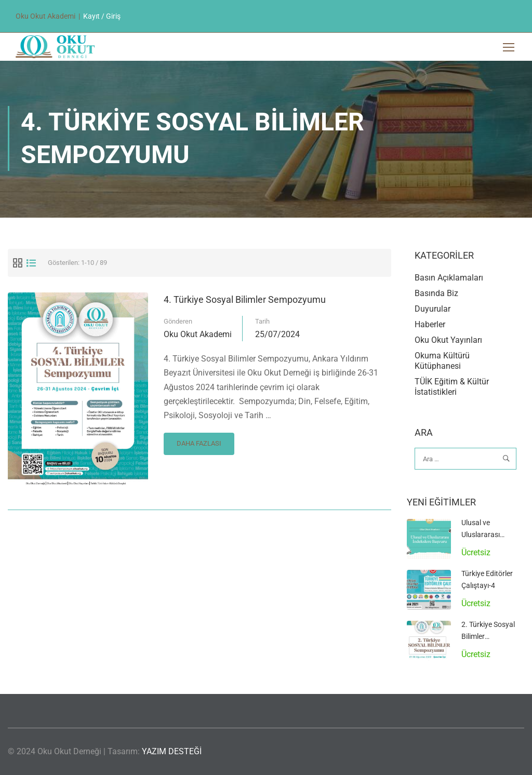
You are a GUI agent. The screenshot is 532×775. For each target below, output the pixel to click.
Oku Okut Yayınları (448, 342)
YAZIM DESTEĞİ (172, 751)
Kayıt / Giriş (102, 16)
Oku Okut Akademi (198, 335)
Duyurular (433, 310)
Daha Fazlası (199, 441)
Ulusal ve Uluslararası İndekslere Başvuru (492, 536)
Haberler (430, 326)
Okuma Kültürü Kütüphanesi (442, 362)
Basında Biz (436, 295)
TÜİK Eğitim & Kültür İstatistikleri (452, 388)
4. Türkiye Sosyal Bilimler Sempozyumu (245, 300)
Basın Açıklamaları (449, 279)
